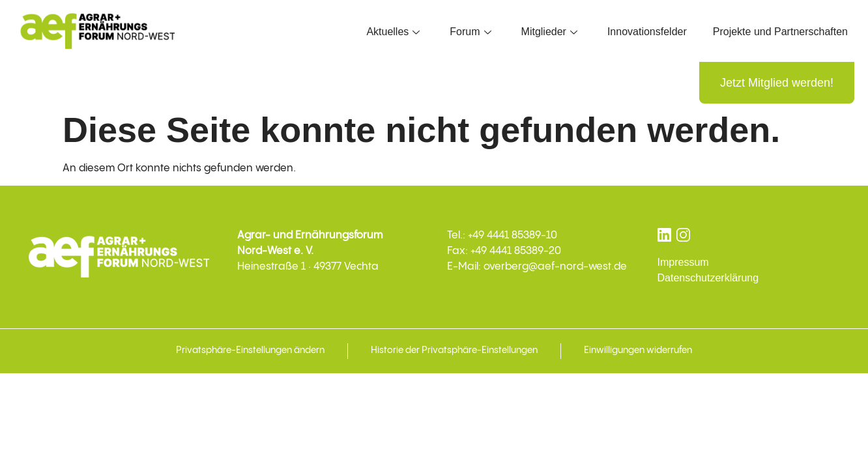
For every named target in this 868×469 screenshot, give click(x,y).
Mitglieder (549, 32)
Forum (470, 32)
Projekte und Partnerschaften (780, 32)
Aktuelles (393, 32)
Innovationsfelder (647, 32)
